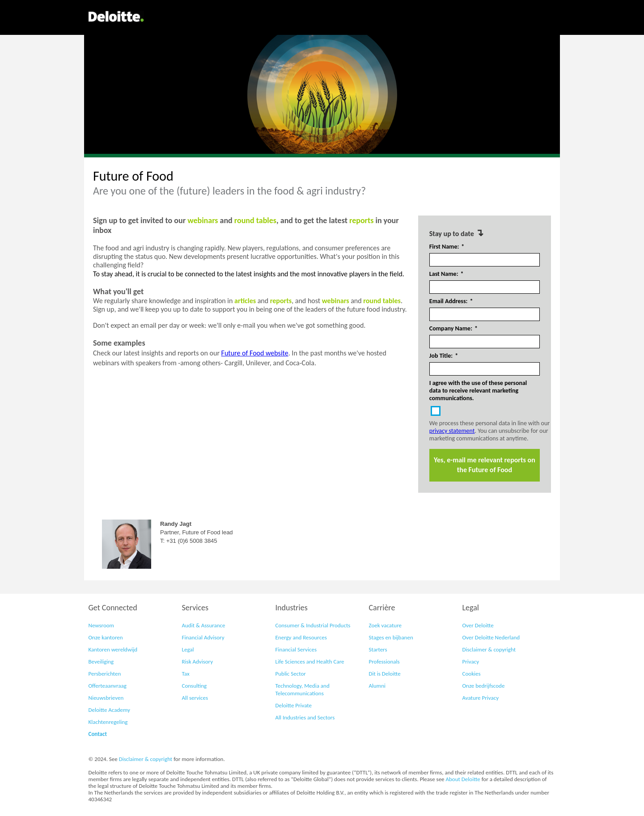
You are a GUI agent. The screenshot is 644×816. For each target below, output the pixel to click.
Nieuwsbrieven (106, 698)
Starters (378, 649)
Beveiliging (101, 662)
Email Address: (451, 301)
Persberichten (105, 674)
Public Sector (291, 674)
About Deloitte (463, 779)
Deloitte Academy (109, 710)
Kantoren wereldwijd (113, 649)
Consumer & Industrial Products (313, 625)
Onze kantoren (106, 637)
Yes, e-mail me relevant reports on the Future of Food (485, 465)
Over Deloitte (478, 625)
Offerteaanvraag (108, 686)
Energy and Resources (301, 637)
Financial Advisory (203, 637)
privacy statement (452, 431)
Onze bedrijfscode (484, 686)
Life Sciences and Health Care (310, 662)
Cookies (472, 674)
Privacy (471, 662)
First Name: (447, 247)
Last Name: (447, 274)
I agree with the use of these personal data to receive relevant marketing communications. (478, 391)
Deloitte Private (294, 705)
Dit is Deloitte (385, 674)
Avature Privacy (481, 698)
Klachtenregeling (108, 722)
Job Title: (444, 356)
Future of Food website (255, 353)
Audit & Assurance (204, 625)
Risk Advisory (198, 662)
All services (195, 698)
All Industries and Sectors (305, 717)
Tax (186, 674)
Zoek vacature (386, 625)
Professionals (384, 662)
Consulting (195, 686)
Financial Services (296, 649)
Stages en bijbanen (391, 637)
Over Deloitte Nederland (491, 637)
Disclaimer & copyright (489, 649)
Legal (188, 649)
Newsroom (101, 625)
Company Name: (453, 329)
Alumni (377, 686)
